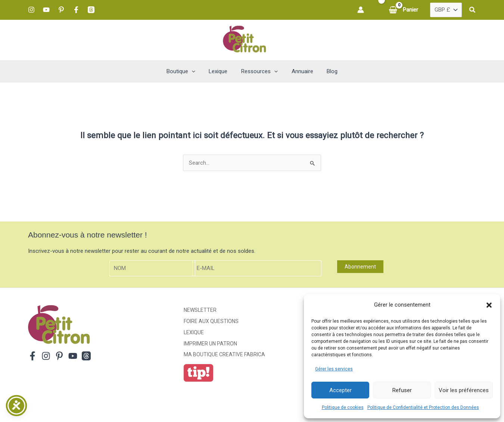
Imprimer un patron (210, 344)
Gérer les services (334, 369)
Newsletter (200, 310)
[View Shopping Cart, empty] (404, 10)
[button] (489, 305)
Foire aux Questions (211, 321)
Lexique (194, 332)
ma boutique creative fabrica (224, 354)
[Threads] (91, 10)
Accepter (340, 390)
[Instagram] (31, 10)
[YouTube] (46, 10)
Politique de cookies (343, 407)
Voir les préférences (464, 390)
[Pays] (446, 10)
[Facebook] (76, 10)
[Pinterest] (61, 10)
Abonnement (360, 267)
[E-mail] (257, 268)
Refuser (402, 390)
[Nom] (152, 268)
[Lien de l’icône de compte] (361, 10)
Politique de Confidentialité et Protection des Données (423, 407)
